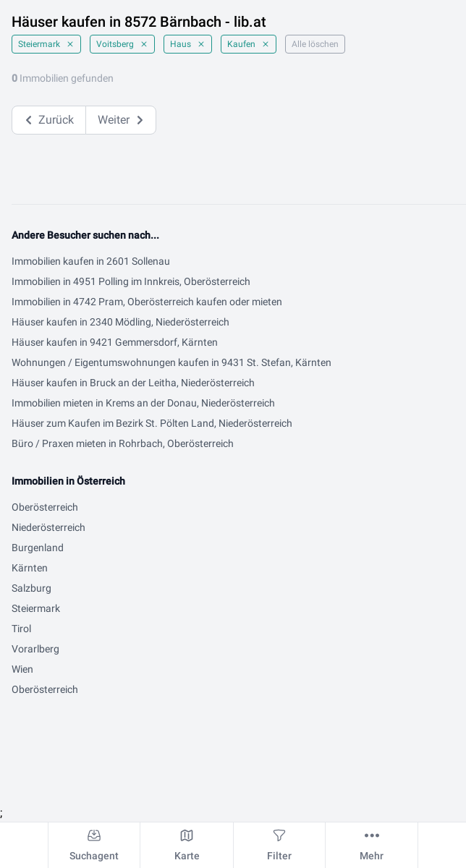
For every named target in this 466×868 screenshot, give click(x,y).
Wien (22, 669)
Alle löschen (315, 44)
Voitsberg (122, 44)
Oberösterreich (45, 507)
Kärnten (30, 568)
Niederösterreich (48, 527)
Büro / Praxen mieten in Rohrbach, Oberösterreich (123, 443)
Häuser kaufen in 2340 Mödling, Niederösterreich (120, 322)
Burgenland (38, 548)
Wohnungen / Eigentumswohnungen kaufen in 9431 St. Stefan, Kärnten (171, 362)
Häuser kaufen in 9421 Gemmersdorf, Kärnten (115, 342)
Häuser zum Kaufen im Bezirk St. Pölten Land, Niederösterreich (152, 423)
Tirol (21, 629)
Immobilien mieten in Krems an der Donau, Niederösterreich (143, 403)
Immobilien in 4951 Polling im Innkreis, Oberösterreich (131, 281)
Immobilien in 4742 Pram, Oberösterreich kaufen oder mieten (147, 302)
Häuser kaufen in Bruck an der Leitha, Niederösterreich (133, 383)
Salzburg (31, 588)
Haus (188, 44)
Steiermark (46, 44)
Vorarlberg (35, 649)
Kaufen (249, 44)
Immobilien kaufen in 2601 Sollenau (91, 261)
